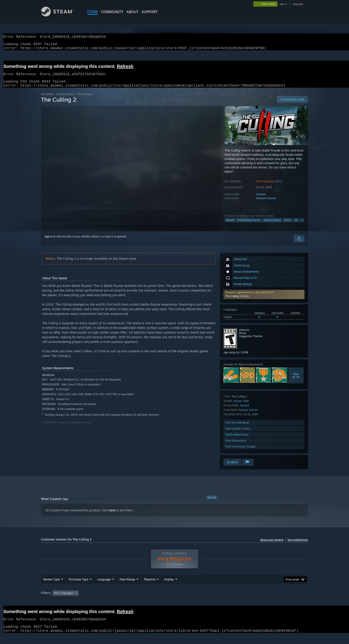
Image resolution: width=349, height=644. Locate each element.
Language (104, 588)
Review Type (52, 588)
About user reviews (272, 545)
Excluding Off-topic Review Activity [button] (108, 601)
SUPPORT (150, 12)
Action (238, 406)
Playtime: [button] (143, 601)
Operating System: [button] (212, 601)
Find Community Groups (240, 452)
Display (169, 588)
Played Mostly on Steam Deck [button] (175, 601)
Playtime (150, 588)
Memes (230, 225)
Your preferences (298, 545)
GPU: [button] (250, 601)
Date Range (127, 588)
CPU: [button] (235, 601)
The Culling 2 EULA (237, 302)
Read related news (237, 440)
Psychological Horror (249, 225)
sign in (283, 4)
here (112, 516)
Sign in (49, 242)
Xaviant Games (266, 204)
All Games (47, 99)
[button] (264, 300)
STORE (92, 12)
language (298, 4)
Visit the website (237, 428)
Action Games (65, 99)
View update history (238, 434)
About (132, 12)
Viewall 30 (296, 381)
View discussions (236, 446)
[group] (174, 602)
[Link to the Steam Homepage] (61, 15)
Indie (246, 406)
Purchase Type (79, 588)
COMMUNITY (112, 12)
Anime (288, 225)
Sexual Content (272, 225)
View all (212, 503)
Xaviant (261, 199)
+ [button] (302, 225)
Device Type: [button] (269, 601)
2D (296, 225)
